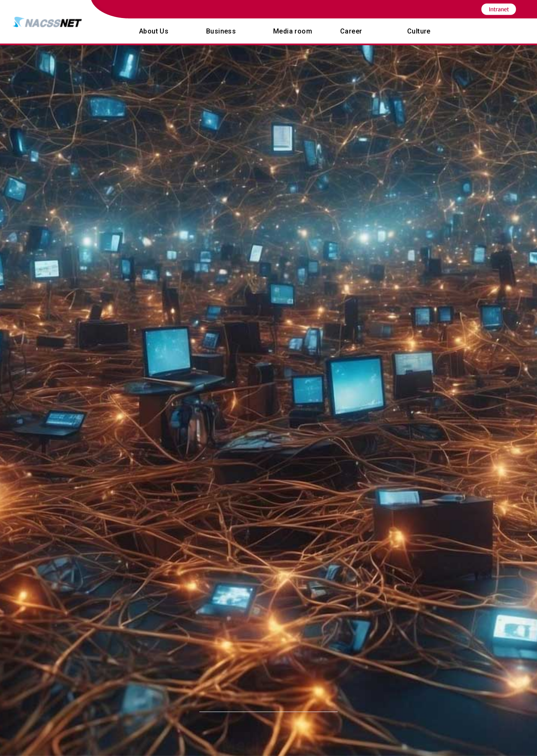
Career (351, 31)
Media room (293, 31)
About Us (154, 31)
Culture (419, 31)
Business (221, 31)
